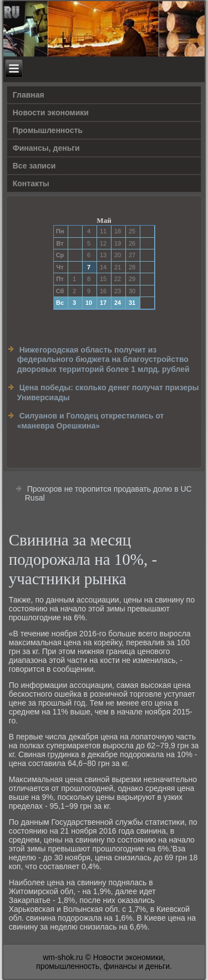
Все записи (34, 166)
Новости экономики (51, 113)
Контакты (31, 183)
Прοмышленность (48, 130)
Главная (29, 95)
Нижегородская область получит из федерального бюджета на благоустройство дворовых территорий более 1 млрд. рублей (103, 359)
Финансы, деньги (46, 148)
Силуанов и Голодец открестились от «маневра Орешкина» (91, 421)
